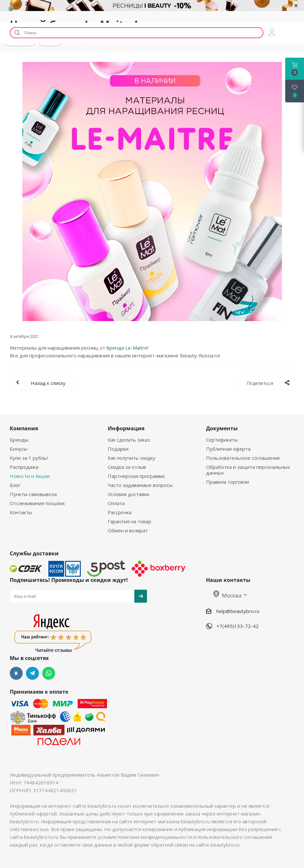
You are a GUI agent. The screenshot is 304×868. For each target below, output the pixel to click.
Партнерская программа (136, 476)
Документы (222, 428)
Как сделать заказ (129, 440)
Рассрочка (120, 512)
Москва (227, 596)
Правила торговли (227, 482)
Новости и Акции (30, 476)
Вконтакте (16, 673)
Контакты (21, 512)
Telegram (32, 673)
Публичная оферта (228, 449)
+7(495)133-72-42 (237, 626)
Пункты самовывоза (33, 494)
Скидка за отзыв (127, 467)
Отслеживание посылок (37, 503)
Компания (24, 428)
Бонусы (18, 449)
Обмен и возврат (128, 530)
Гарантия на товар (129, 521)
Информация (126, 428)
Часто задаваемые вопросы (140, 485)
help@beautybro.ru (238, 611)
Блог (15, 485)
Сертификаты (222, 440)
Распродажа (24, 467)
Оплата (116, 503)
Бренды (19, 440)
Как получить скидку (132, 458)
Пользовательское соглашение (243, 458)
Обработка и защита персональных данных (248, 470)
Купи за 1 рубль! (29, 458)
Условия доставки (128, 494)
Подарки (118, 449)
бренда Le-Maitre (127, 348)
